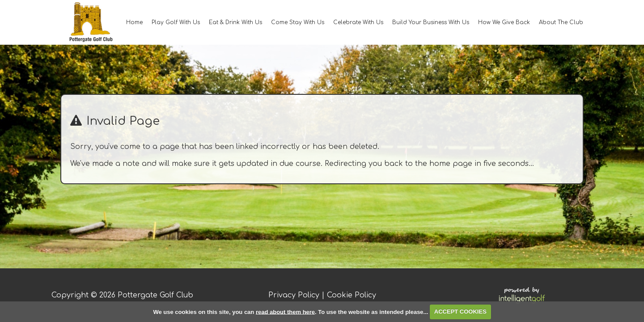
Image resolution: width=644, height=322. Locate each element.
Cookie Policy (352, 295)
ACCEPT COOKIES (460, 311)
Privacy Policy (294, 295)
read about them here (285, 311)
